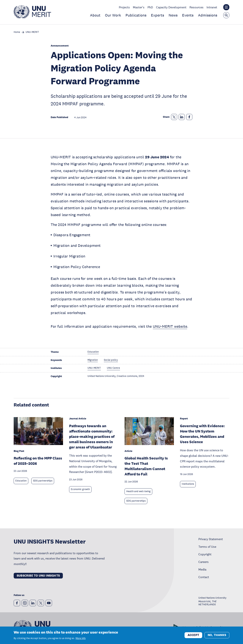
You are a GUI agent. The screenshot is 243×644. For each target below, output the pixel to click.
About (95, 15)
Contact (204, 577)
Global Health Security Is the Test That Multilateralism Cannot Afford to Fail (146, 466)
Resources (196, 7)
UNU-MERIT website (170, 326)
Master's (139, 7)
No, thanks (217, 635)
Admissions (208, 15)
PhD (150, 7)
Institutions (188, 484)
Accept (193, 635)
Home (17, 32)
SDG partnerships (43, 481)
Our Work (113, 15)
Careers (204, 562)
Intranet (212, 7)
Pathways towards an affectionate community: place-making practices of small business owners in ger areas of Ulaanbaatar (92, 436)
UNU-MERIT (32, 32)
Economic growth (80, 489)
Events (188, 15)
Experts (157, 15)
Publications (136, 15)
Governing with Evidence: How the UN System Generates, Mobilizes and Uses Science (202, 434)
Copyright (205, 554)
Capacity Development (171, 7)
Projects (124, 7)
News (173, 15)
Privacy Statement (211, 539)
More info (81, 638)
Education (21, 481)
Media (202, 569)
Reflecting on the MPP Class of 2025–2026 (38, 461)
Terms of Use (207, 547)
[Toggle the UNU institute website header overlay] (226, 7)
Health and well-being (138, 491)
